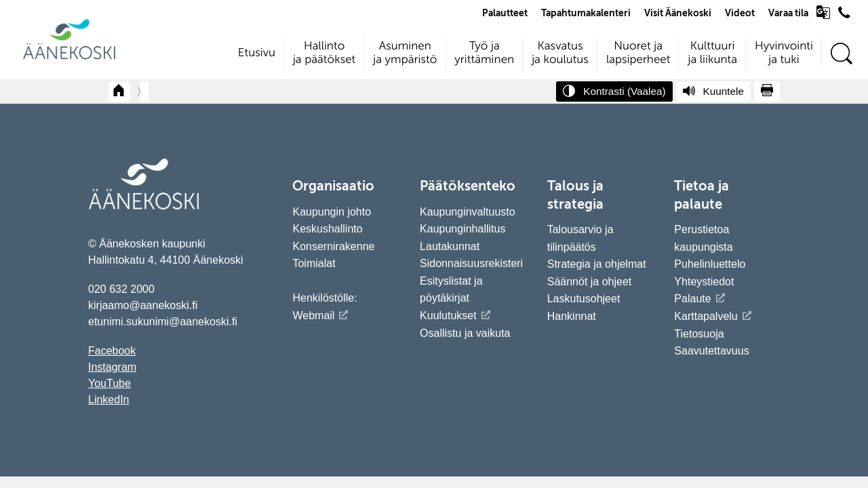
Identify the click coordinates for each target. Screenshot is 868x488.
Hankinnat (573, 316)
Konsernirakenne (333, 246)
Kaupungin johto (332, 212)
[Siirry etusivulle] (69, 58)
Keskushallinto (327, 229)
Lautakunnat (450, 246)
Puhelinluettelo (710, 264)
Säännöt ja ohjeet (590, 282)
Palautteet (505, 14)
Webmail (313, 316)
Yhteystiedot (704, 282)
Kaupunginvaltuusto (468, 212)
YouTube (110, 383)
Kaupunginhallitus (462, 229)
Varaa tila (788, 14)
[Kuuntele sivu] (713, 91)
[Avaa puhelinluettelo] (844, 16)
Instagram (112, 367)
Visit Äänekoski (678, 14)
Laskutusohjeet (584, 299)
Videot (740, 14)
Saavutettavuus (711, 351)
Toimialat (314, 263)
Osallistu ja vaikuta (465, 333)
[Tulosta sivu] (767, 91)
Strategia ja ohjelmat (597, 264)
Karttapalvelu (706, 316)
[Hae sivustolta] (841, 54)
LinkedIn (109, 400)
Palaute (692, 299)
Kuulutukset (448, 316)
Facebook (112, 351)
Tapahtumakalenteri (586, 14)
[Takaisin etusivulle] (119, 91)
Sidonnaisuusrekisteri (471, 263)
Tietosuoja (699, 334)
